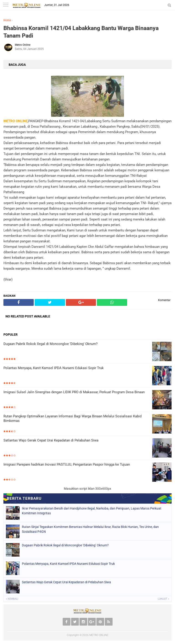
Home (7, 20)
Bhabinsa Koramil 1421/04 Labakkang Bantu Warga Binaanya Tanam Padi (81, 32)
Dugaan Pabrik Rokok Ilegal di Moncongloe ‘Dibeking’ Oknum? (50, 344)
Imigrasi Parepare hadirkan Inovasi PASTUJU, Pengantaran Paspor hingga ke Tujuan (67, 464)
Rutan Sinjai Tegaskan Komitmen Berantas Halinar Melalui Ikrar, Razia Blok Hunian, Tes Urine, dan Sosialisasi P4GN (90, 529)
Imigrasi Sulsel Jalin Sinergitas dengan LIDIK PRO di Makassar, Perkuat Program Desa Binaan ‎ (75, 392)
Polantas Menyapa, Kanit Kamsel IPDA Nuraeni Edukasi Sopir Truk (54, 368)
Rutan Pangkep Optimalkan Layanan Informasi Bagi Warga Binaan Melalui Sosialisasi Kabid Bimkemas (72, 418)
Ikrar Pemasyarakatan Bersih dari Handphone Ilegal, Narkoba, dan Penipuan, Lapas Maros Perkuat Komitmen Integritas (92, 511)
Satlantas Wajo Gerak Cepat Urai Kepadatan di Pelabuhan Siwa (51, 440)
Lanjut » (163, 599)
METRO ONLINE (99, 635)
